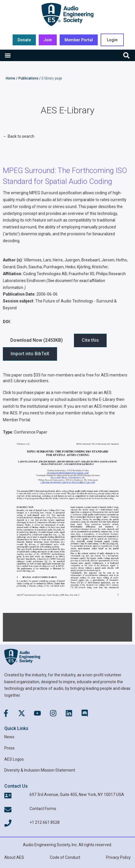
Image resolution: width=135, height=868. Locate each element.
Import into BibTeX (30, 354)
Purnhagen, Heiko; (60, 267)
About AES (14, 857)
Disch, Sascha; (30, 267)
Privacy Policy (118, 857)
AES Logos (14, 759)
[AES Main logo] (67, 14)
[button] (8, 56)
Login (112, 40)
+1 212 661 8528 (45, 822)
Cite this (90, 340)
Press (9, 748)
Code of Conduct (65, 857)
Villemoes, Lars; (38, 260)
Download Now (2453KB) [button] (37, 340)
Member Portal (16, 420)
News (9, 737)
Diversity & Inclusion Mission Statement (40, 770)
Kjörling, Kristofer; (93, 267)
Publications (28, 78)
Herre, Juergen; (67, 260)
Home (10, 78)
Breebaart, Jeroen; (98, 260)
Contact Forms (43, 809)
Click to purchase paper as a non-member (41, 393)
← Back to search (19, 136)
